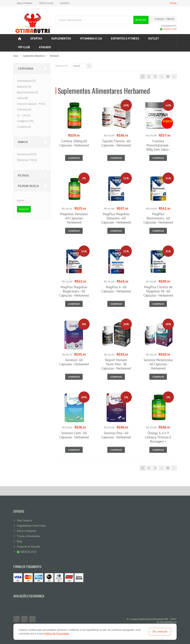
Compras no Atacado (28, 546)
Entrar (173, 3)
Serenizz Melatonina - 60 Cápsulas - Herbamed (158, 364)
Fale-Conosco (24, 520)
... (162, 77)
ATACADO (45, 47)
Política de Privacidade (56, 634)
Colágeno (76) (25, 121)
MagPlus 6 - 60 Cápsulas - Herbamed (116, 289)
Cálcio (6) (22, 98)
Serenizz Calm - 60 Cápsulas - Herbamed (74, 435)
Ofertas (36, 38)
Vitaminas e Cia (91, 38)
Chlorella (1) (24, 109)
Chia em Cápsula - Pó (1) (31, 104)
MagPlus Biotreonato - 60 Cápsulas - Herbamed (158, 218)
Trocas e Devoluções (28, 536)
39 (168, 77)
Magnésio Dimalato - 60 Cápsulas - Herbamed (74, 218)
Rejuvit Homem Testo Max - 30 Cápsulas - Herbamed (116, 364)
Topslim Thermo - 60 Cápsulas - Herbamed (116, 143)
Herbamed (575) (27, 154)
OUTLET (154, 38)
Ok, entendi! (160, 632)
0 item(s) (162, 19)
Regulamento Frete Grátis (31, 526)
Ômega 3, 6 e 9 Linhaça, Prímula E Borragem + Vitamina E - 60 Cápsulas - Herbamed (158, 441)
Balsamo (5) (24, 86)
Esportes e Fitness (125, 38)
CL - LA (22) (24, 115)
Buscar (141, 20)
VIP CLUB (24, 47)
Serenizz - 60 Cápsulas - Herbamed (74, 362)
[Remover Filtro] (27, 160)
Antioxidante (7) (26, 81)
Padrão (77, 66)
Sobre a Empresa (27, 531)
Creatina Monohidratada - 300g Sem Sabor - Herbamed (158, 147)
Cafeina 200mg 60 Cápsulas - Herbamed (74, 143)
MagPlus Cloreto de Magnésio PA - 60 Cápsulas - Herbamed (158, 291)
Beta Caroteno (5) (28, 92)
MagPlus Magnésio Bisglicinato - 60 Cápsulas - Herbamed (74, 291)
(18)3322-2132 (168, 29)
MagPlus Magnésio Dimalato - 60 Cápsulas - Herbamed (116, 218)
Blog (19, 541)
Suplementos (61, 38)
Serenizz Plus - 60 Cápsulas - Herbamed (116, 435)
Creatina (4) (24, 127)
